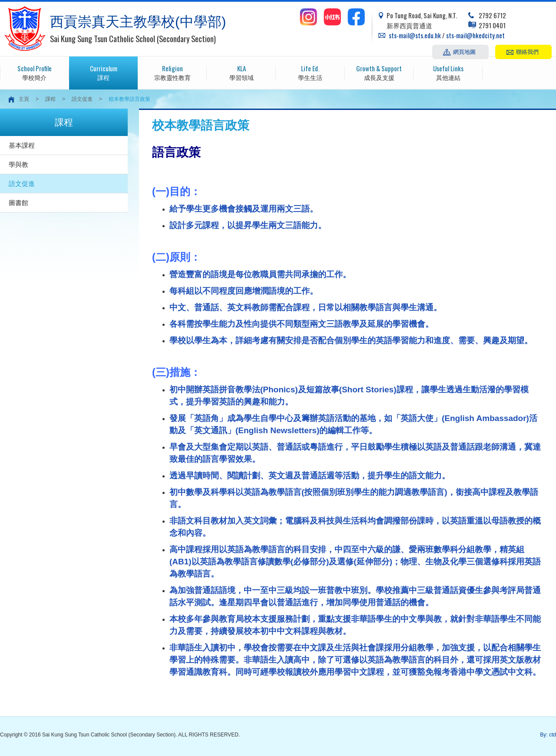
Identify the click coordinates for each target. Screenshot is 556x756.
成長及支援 (379, 72)
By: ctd (548, 735)
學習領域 (241, 72)
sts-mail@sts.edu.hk (415, 35)
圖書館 (18, 203)
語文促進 (82, 99)
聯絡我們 (527, 51)
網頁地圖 (464, 51)
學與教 (18, 164)
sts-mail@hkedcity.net (475, 35)
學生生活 (310, 72)
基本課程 (22, 145)
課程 (104, 72)
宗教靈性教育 (172, 72)
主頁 (24, 99)
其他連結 (448, 72)
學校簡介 (35, 72)
